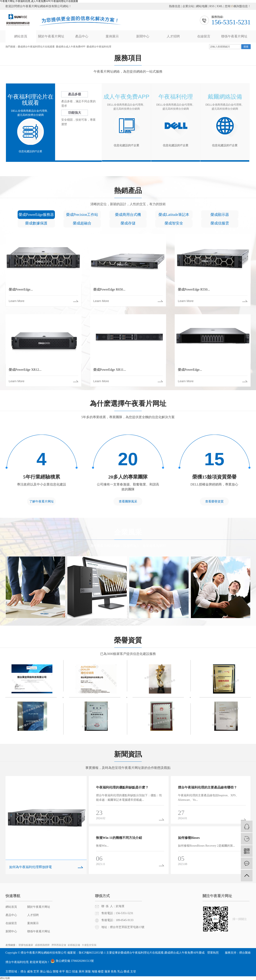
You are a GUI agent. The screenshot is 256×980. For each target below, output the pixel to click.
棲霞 (101, 972)
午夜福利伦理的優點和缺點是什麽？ (122, 787)
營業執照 (213, 953)
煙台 (23, 972)
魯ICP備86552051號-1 (92, 953)
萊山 (43, 972)
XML (220, 6)
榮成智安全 (174, 223)
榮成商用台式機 (128, 215)
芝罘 (36, 972)
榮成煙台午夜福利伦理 (99, 47)
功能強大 (75, 113)
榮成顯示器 (220, 215)
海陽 (94, 972)
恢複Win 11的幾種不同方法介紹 (119, 838)
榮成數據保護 (36, 223)
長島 (114, 972)
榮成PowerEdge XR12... (25, 370)
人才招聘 (173, 36)
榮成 (127, 972)
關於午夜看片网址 (51, 36)
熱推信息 (175, 6)
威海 (30, 972)
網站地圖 (202, 6)
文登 (133, 972)
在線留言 (204, 36)
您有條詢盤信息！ (238, 6)
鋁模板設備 (74, 945)
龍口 (69, 972)
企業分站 (188, 6)
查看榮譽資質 (214, 501)
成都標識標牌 (42, 945)
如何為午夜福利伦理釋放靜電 (31, 867)
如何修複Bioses (189, 838)
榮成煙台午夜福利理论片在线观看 (36, 47)
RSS (212, 6)
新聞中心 (143, 36)
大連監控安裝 (89, 945)
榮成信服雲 (220, 223)
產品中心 (82, 36)
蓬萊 (107, 972)
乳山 (120, 972)
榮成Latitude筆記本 (174, 215)
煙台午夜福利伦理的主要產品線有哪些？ (207, 787)
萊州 (82, 972)
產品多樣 (75, 94)
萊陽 (88, 972)
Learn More (17, 301)
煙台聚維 (245, 953)
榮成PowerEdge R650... (109, 289)
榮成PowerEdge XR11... (110, 370)
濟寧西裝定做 (59, 945)
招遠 (75, 972)
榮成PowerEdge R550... (194, 289)
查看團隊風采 (128, 501)
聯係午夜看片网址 (234, 36)
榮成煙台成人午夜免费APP (71, 47)
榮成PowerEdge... (21, 289)
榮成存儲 (128, 223)
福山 (49, 972)
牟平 (62, 972)
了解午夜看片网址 (42, 501)
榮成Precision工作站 (82, 215)
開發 (56, 972)
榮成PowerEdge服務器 (36, 215)
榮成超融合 (82, 223)
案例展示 (112, 36)
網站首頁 (21, 36)
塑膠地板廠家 (26, 945)
